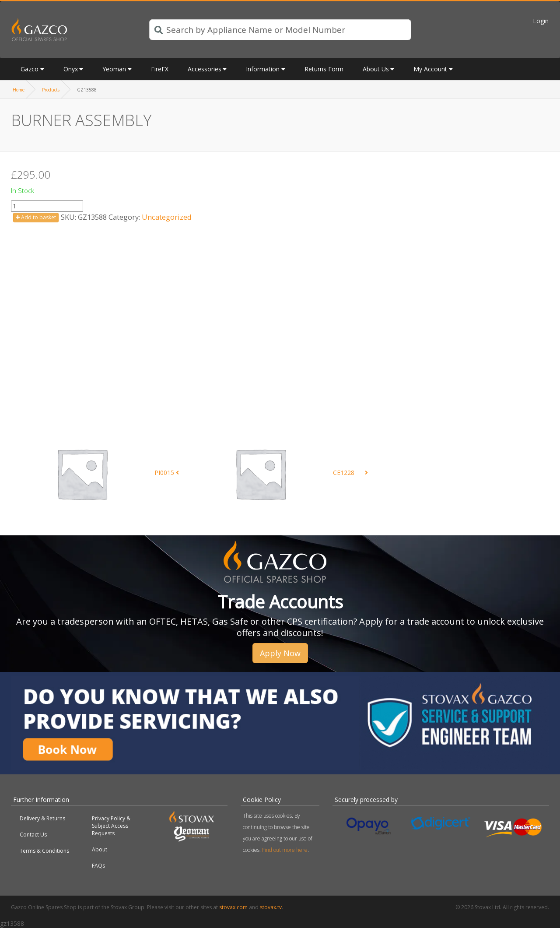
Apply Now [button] (280, 653)
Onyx (71, 69)
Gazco (30, 69)
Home (19, 90)
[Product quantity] (47, 206)
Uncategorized (167, 217)
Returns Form (324, 69)
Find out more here (285, 850)
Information (263, 69)
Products (51, 90)
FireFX (160, 69)
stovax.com (233, 907)
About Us (376, 69)
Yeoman (114, 69)
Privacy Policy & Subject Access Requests (111, 826)
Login (541, 21)
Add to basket (36, 217)
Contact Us (33, 835)
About (100, 849)
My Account (430, 69)
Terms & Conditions (44, 851)
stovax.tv (271, 907)
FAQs (98, 866)
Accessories (205, 69)
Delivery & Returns (42, 818)
